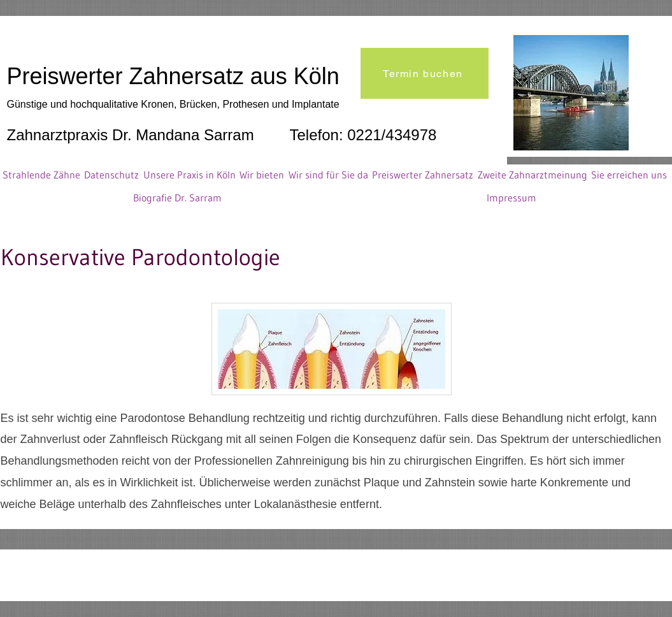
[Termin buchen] (425, 73)
